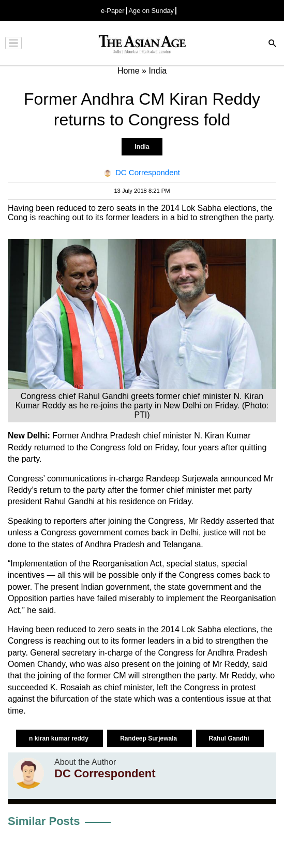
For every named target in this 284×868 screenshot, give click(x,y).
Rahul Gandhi (230, 738)
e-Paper (113, 11)
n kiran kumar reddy (59, 738)
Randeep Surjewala (149, 738)
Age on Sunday (152, 11)
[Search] (273, 44)
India (142, 147)
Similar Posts (44, 821)
